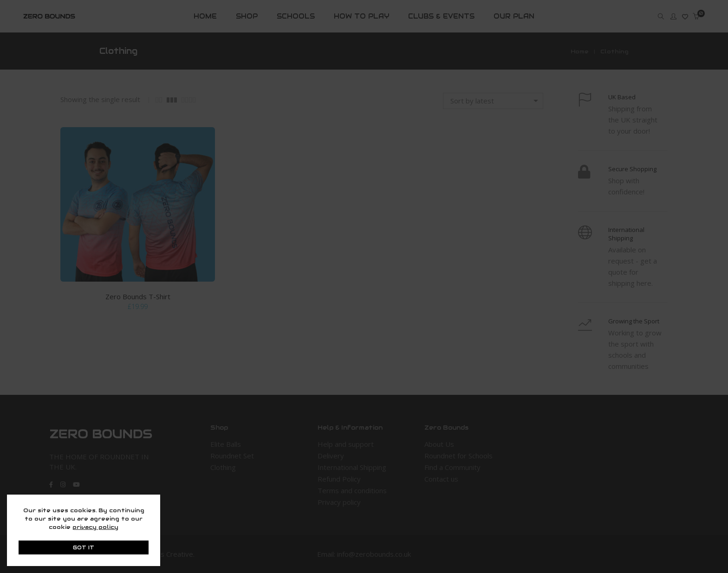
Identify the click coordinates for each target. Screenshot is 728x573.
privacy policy (95, 527)
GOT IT (84, 547)
